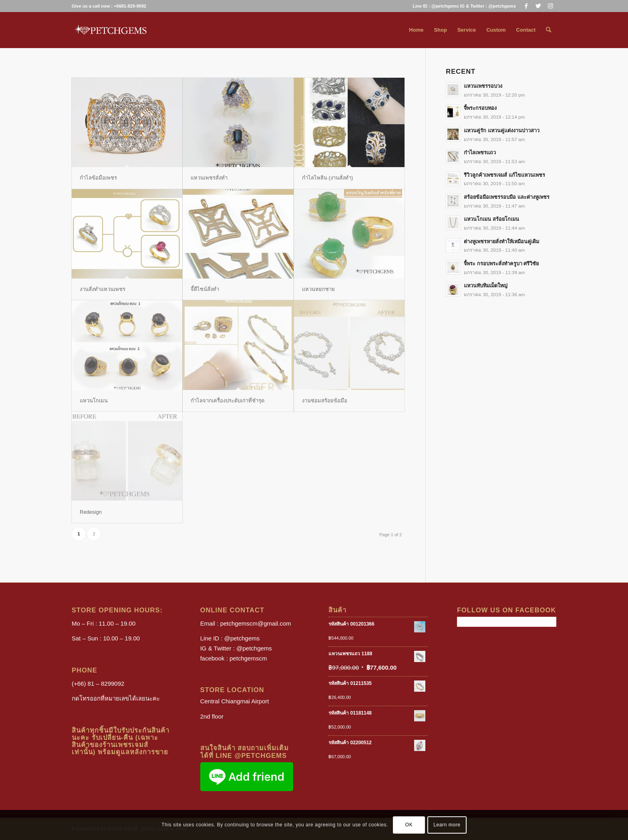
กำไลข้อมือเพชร (98, 178)
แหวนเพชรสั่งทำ (209, 178)
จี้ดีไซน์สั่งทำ (205, 289)
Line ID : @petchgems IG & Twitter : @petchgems (464, 6)
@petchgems (242, 638)
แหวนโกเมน (94, 401)
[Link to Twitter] (538, 6)
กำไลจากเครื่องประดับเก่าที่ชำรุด (227, 401)
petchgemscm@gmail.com (256, 623)
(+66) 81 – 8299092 (98, 684)
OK (409, 825)
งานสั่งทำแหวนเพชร (103, 289)
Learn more (447, 825)
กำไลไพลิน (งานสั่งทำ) (327, 178)
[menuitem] (462, 6)
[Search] (548, 30)
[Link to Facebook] (526, 6)
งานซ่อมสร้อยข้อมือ (325, 401)
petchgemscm (248, 658)
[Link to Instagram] (550, 6)
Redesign (91, 512)
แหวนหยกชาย (318, 289)
